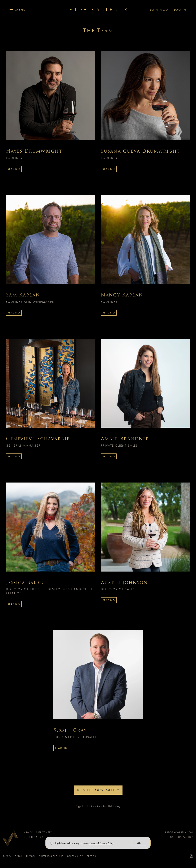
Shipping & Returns (51, 856)
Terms (19, 856)
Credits (91, 856)
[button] (18, 10)
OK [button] (139, 843)
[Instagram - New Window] (191, 856)
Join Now (160, 10)
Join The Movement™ (98, 790)
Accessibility (75, 856)
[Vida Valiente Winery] (11, 839)
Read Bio (14, 169)
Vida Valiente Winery (98, 10)
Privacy (31, 856)
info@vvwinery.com (179, 832)
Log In (180, 10)
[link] (101, 843)
